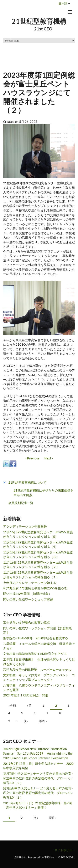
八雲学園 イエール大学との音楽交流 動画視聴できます (39, 646)
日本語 (63, 3)
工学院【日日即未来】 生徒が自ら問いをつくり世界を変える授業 (39, 662)
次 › (26, 721)
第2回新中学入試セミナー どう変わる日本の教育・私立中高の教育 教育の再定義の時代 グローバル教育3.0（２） (39, 778)
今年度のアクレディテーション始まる (30, 583)
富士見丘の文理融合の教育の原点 (27, 622)
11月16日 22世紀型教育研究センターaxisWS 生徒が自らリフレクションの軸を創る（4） (38, 544)
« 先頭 (12, 706)
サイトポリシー (65, 850)
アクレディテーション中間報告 (25, 526)
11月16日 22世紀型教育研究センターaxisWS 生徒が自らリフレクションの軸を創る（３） (38, 554)
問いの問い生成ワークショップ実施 (28, 599)
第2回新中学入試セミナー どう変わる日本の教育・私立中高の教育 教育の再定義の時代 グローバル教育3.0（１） (39, 793)
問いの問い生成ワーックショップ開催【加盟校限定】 (37, 630)
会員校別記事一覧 (21, 503)
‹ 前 (29, 706)
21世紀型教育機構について (27, 482)
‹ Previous (32, 458)
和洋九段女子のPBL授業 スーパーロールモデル (37, 670)
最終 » (43, 721)
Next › (49, 458)
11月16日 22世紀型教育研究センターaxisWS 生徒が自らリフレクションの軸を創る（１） (38, 575)
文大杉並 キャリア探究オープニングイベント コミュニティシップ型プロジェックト (39, 677)
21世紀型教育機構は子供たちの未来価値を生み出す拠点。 (43, 493)
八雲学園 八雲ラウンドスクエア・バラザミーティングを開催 (39, 687)
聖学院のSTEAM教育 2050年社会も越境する (36, 638)
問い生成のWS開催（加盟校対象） (27, 594)
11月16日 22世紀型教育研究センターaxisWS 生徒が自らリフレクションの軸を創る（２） (38, 565)
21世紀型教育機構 (39, 21)
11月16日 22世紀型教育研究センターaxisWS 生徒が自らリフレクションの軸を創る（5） (38, 534)
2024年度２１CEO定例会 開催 (26, 695)
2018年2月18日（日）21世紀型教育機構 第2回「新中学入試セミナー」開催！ (37, 805)
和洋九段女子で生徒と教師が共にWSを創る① (35, 588)
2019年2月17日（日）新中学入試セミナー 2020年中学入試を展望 (38, 766)
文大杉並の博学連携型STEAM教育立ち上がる (35, 654)
